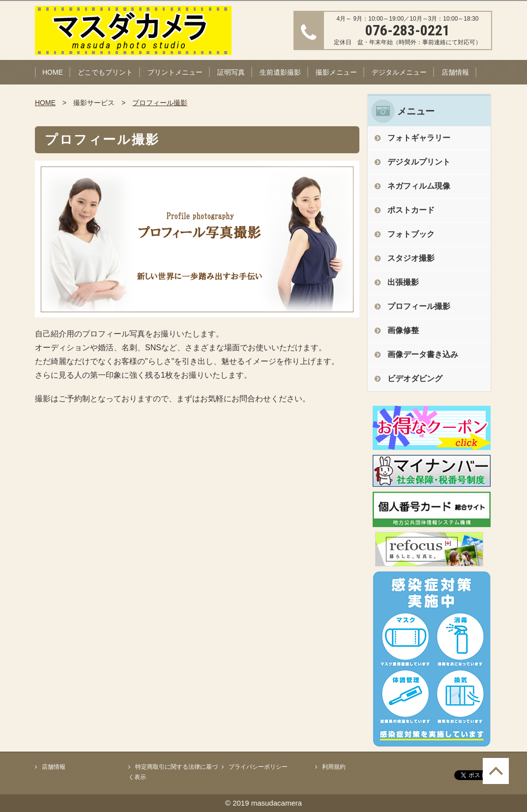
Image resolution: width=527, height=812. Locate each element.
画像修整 (403, 330)
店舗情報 (455, 72)
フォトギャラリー (419, 138)
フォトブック (411, 234)
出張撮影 (403, 282)
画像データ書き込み (423, 354)
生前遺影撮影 (280, 72)
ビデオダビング (415, 378)
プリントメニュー (175, 72)
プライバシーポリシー (258, 767)
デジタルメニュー (399, 72)
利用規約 (334, 767)
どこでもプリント (105, 72)
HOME (53, 72)
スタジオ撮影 (411, 258)
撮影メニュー (336, 72)
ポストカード (411, 210)
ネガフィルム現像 (419, 186)
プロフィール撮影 (160, 103)
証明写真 (231, 72)
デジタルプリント (419, 162)
